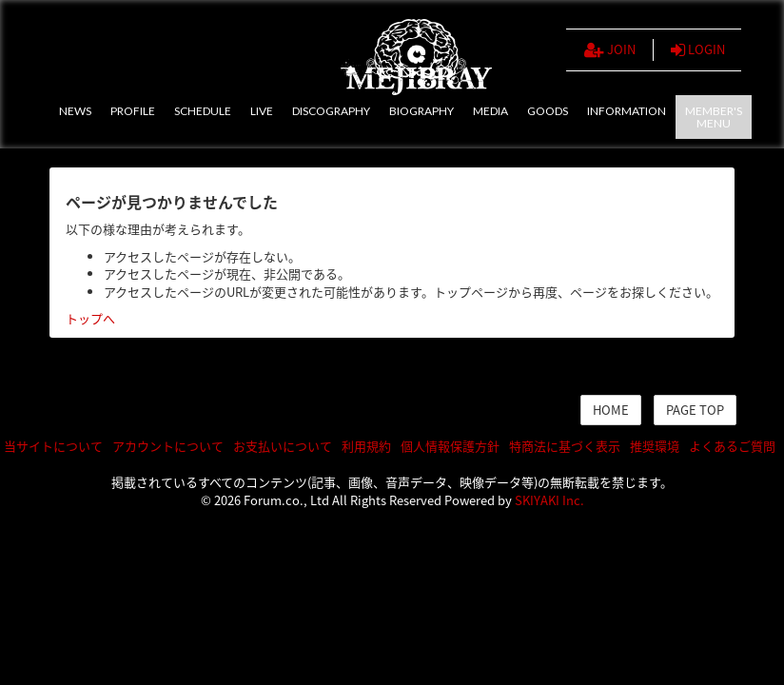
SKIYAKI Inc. (549, 500)
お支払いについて (283, 446)
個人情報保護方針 (450, 446)
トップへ (90, 318)
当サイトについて (53, 446)
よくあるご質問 (732, 446)
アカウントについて (168, 446)
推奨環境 (655, 446)
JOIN (610, 49)
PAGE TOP (695, 410)
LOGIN (698, 49)
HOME (611, 410)
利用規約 (366, 446)
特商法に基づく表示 (565, 446)
